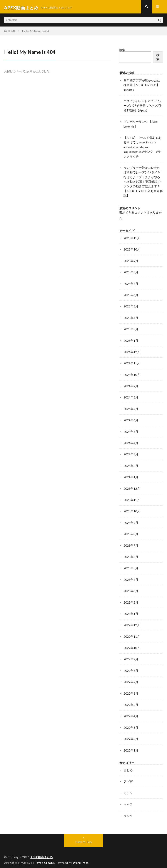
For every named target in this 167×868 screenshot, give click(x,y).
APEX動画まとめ (42, 853)
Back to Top (84, 837)
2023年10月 (132, 509)
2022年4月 (131, 713)
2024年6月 (131, 419)
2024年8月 (131, 396)
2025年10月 (132, 249)
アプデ (128, 778)
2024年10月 (132, 374)
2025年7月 (131, 283)
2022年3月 (131, 724)
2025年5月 (131, 306)
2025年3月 (131, 328)
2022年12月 (132, 622)
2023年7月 (131, 543)
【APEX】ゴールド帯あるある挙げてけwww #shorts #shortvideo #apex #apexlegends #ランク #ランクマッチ (143, 148)
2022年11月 (132, 633)
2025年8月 (131, 272)
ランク (128, 811)
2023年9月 (131, 520)
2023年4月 (131, 577)
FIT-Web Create (43, 858)
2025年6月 (131, 295)
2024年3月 (131, 453)
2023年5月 (131, 566)
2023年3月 (131, 588)
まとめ (128, 766)
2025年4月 (131, 317)
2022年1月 (131, 746)
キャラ (128, 800)
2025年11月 (132, 238)
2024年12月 (132, 351)
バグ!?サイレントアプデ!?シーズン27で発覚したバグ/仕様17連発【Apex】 (143, 107)
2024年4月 (131, 441)
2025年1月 (131, 340)
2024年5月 (131, 430)
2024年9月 (131, 385)
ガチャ (128, 789)
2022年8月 (131, 667)
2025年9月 (131, 261)
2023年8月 (131, 532)
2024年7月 (131, 407)
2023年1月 (131, 611)
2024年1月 (131, 475)
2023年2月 (131, 600)
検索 (122, 52)
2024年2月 (131, 464)
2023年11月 (132, 498)
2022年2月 (131, 735)
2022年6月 (131, 690)
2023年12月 (132, 487)
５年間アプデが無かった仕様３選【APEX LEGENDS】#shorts (142, 87)
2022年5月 (131, 701)
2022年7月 (131, 679)
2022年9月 (131, 656)
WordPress (82, 858)
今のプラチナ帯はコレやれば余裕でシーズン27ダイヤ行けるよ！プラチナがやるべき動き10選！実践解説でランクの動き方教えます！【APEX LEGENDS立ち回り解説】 (142, 182)
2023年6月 (131, 554)
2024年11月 (132, 362)
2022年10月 (132, 645)
